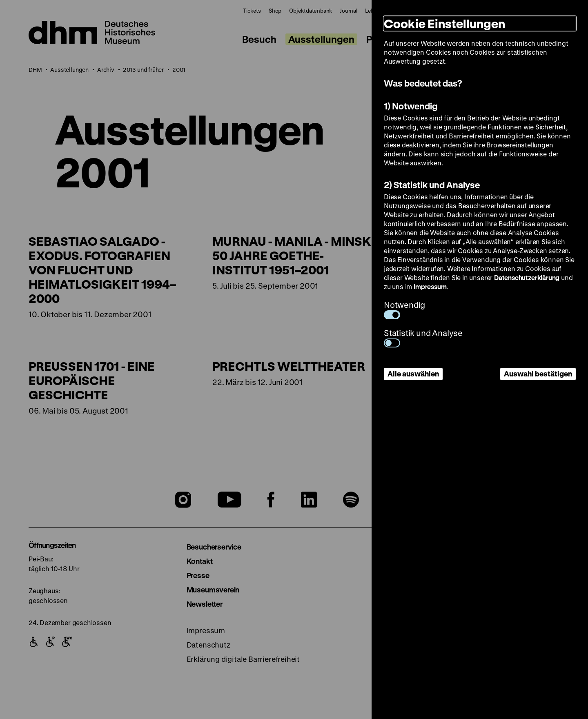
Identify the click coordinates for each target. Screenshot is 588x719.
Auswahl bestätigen (538, 374)
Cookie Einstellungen (444, 23)
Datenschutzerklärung (527, 277)
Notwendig (404, 309)
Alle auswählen (413, 374)
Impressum (430, 286)
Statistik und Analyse (423, 337)
